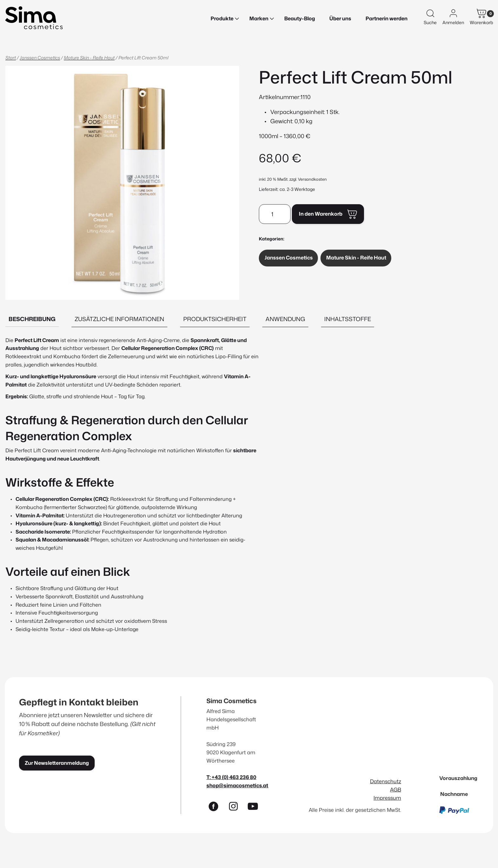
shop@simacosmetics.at (237, 785)
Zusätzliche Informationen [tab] (119, 319)
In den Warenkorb (321, 214)
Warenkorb (481, 22)
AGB (396, 789)
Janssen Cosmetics (40, 58)
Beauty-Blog (300, 18)
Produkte (222, 18)
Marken (259, 18)
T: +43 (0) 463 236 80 (231, 777)
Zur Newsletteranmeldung (57, 763)
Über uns (340, 18)
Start (11, 58)
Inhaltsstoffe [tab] (348, 319)
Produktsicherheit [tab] (215, 319)
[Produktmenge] (275, 214)
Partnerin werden (387, 18)
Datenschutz (386, 781)
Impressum (387, 798)
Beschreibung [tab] (32, 319)
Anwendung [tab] (285, 319)
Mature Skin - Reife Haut (89, 58)
